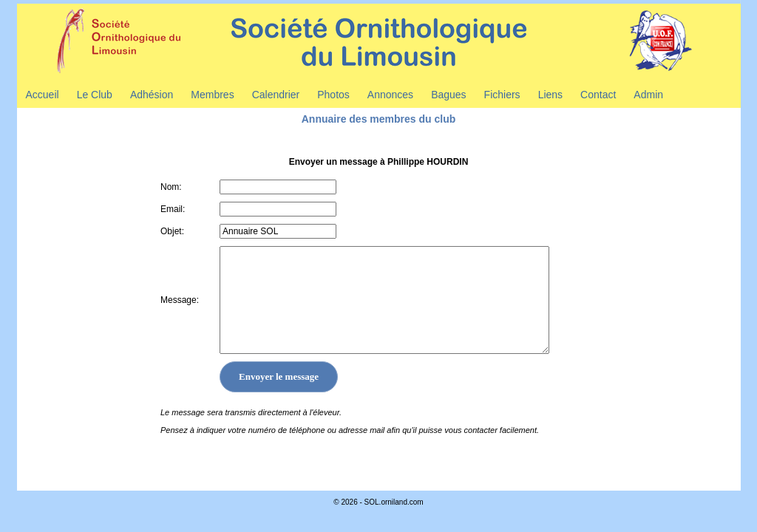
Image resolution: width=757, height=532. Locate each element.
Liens (550, 95)
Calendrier (276, 95)
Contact (598, 95)
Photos (333, 95)
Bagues (448, 95)
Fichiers (502, 95)
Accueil (43, 95)
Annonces (390, 95)
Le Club (95, 95)
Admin (648, 95)
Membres (212, 95)
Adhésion (152, 95)
